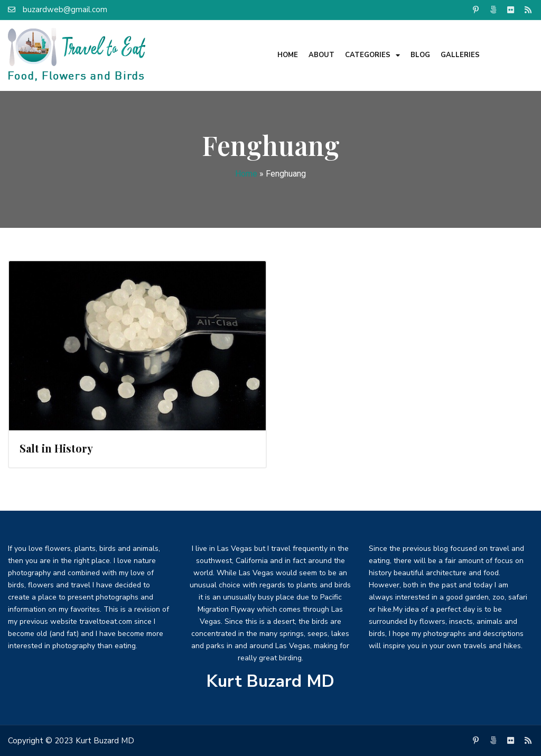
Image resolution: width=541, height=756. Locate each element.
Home (288, 55)
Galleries (460, 55)
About (321, 55)
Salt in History (56, 448)
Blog (420, 55)
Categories (372, 55)
